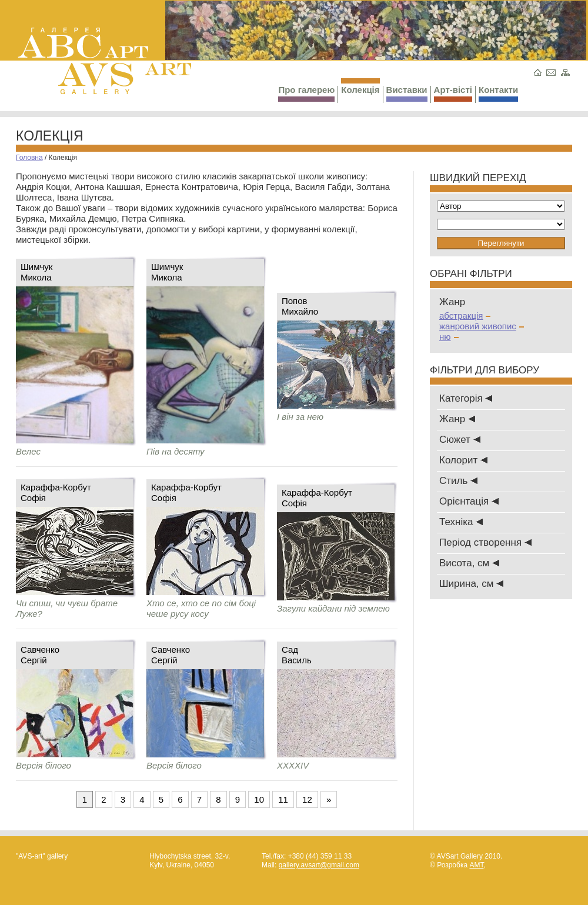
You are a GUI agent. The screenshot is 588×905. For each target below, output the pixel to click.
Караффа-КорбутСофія (56, 492)
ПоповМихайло (300, 306)
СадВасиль (297, 655)
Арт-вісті (453, 93)
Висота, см (469, 563)
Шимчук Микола (36, 272)
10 (259, 799)
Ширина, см (471, 584)
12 (307, 799)
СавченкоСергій (40, 655)
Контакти (498, 93)
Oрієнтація (469, 501)
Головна (29, 158)
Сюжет (460, 440)
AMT (476, 865)
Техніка (461, 522)
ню (449, 337)
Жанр (457, 419)
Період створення (485, 542)
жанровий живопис (482, 326)
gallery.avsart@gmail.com (319, 865)
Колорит (463, 460)
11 (283, 799)
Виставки (407, 93)
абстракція (465, 315)
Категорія (466, 398)
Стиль (458, 481)
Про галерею (306, 93)
